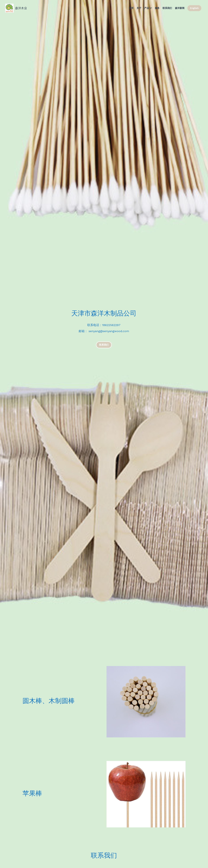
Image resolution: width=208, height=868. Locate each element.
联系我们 (104, 345)
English (194, 8)
